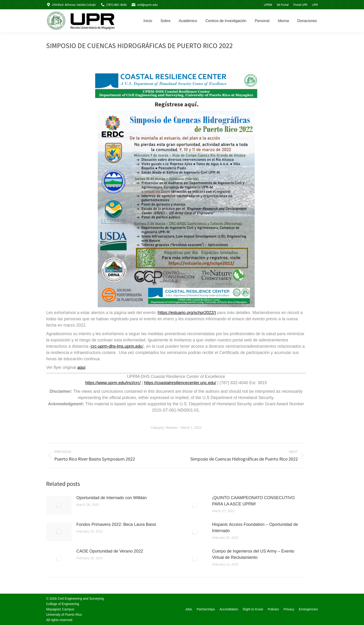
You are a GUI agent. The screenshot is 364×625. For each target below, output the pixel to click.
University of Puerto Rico (64, 615)
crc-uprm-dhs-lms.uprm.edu (117, 346)
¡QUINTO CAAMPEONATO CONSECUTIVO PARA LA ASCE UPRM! (253, 501)
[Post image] (59, 505)
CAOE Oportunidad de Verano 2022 (110, 551)
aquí (81, 367)
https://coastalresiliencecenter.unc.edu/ (180, 383)
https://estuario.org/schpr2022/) (187, 313)
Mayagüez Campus (60, 609)
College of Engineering (63, 604)
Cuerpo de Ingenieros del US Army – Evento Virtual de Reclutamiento (253, 554)
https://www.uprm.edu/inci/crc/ (113, 383)
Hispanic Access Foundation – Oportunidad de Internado (255, 528)
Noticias (172, 428)
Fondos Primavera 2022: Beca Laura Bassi (116, 524)
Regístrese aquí (176, 104)
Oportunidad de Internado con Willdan (112, 498)
